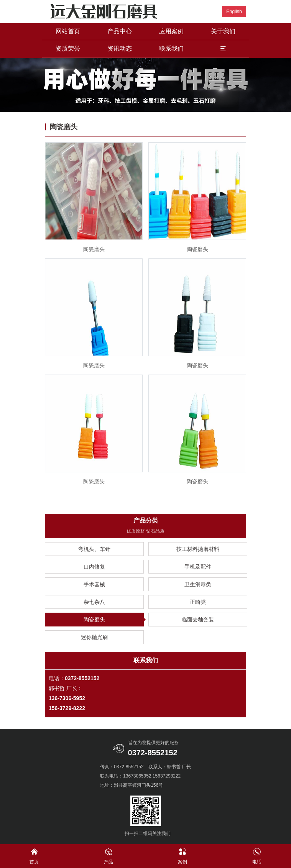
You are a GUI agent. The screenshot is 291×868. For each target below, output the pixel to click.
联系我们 (171, 48)
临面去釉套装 (198, 620)
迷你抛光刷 (94, 637)
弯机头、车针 (94, 549)
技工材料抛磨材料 (198, 549)
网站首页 (68, 31)
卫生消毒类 (198, 584)
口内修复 (94, 567)
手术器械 (94, 584)
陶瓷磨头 (94, 620)
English (234, 12)
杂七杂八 (94, 602)
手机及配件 (198, 567)
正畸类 (198, 602)
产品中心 (120, 31)
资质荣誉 (68, 48)
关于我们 (223, 31)
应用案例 (171, 31)
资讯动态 (120, 48)
